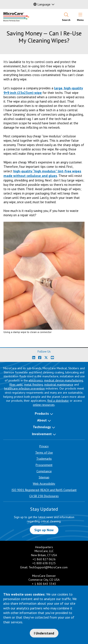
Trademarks (44, 459)
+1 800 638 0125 (44, 563)
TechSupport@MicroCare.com (48, 567)
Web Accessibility (44, 484)
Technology (42, 427)
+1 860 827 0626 (44, 559)
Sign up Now (44, 530)
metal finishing (34, 384)
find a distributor (58, 401)
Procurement (44, 465)
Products (42, 413)
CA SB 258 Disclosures (44, 496)
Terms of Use (44, 453)
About (42, 420)
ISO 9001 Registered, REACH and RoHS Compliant (44, 490)
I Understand (44, 633)
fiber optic (16, 384)
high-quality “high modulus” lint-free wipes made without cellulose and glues (42, 173)
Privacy (44, 446)
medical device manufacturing (64, 380)
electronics (36, 380)
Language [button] (42, 4)
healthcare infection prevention (24, 388)
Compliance (44, 471)
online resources (44, 405)
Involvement (42, 434)
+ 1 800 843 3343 (44, 584)
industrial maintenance (59, 384)
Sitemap (44, 477)
